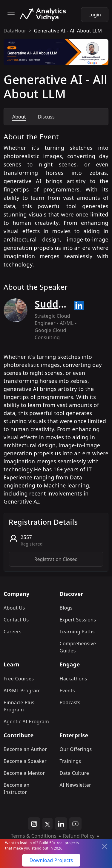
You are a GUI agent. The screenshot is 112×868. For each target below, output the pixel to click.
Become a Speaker (25, 761)
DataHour (15, 31)
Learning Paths (77, 632)
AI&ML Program (22, 691)
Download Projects (51, 860)
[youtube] (75, 824)
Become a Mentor (24, 773)
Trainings (70, 761)
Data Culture (75, 773)
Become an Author (25, 749)
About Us (14, 608)
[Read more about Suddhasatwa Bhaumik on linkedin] (79, 306)
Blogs (66, 608)
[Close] (105, 846)
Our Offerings (76, 749)
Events (67, 691)
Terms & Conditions (34, 836)
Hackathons (73, 679)
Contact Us (16, 620)
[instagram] (34, 824)
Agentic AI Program (26, 721)
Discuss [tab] (46, 117)
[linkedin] (61, 824)
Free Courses (19, 679)
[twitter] (47, 824)
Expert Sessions (78, 620)
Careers (13, 632)
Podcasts (70, 702)
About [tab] (19, 117)
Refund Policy (79, 836)
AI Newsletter (75, 785)
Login (95, 15)
